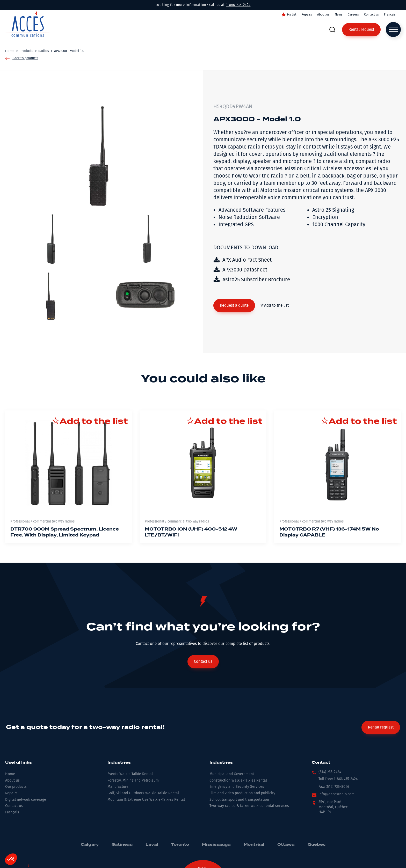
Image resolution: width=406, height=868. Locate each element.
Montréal (254, 845)
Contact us (371, 14)
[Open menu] (393, 30)
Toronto (180, 845)
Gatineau (122, 845)
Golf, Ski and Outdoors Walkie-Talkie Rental (143, 793)
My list (292, 14)
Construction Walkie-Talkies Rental (238, 780)
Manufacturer (119, 787)
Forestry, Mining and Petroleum (133, 780)
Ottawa (286, 845)
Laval (152, 845)
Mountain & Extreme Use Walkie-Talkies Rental (146, 800)
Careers (353, 14)
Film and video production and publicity (242, 793)
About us (323, 14)
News (339, 14)
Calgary (90, 845)
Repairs (307, 14)
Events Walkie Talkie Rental (130, 774)
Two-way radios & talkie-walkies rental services (249, 806)
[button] (234, 306)
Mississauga (216, 845)
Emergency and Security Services (237, 787)
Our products (16, 787)
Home (10, 774)
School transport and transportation (239, 800)
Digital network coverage (26, 800)
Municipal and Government (232, 774)
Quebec (317, 845)
